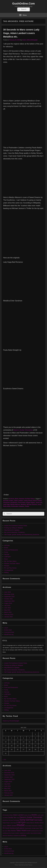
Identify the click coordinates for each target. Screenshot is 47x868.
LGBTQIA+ (8, 557)
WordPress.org (9, 634)
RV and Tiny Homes (10, 568)
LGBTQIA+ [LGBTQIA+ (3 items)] (21, 822)
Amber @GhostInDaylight (30, 40)
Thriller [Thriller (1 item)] (41, 828)
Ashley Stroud (28, 501)
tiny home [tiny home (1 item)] (5, 831)
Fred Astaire (22, 503)
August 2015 (8, 603)
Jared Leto (39, 503)
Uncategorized (9, 570)
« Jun (4, 759)
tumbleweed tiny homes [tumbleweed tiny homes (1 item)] (37, 831)
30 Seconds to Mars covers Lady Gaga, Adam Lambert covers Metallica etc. (21, 33)
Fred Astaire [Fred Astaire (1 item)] (16, 820)
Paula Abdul (7, 506)
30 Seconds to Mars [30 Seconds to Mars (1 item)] (8, 815)
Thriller (27, 506)
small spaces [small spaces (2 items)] (20, 828)
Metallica (23, 504)
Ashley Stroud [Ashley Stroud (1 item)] (28, 815)
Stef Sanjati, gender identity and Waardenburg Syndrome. (22, 535)
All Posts (12, 499)
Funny (6, 552)
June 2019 (7, 592)
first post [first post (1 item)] (11, 820)
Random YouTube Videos (27, 499)
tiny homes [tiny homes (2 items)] (12, 831)
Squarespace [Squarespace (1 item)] (28, 828)
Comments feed (9, 632)
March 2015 (8, 612)
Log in (6, 628)
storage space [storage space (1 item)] (35, 828)
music (40, 504)
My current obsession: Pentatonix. (15, 532)
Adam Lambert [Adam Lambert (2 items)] (18, 815)
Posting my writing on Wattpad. (14, 528)
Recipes (7, 566)
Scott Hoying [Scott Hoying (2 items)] (10, 828)
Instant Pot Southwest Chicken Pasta (16, 526)
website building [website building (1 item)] (37, 833)
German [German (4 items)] (30, 820)
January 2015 (8, 617)
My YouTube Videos (10, 561)
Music (17, 499)
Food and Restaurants (11, 550)
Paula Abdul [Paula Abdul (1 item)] (28, 826)
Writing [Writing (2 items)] (24, 835)
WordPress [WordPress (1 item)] (10, 836)
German (7, 554)
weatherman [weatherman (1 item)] (23, 833)
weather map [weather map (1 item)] (29, 833)
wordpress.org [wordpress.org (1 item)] (17, 836)
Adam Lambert (19, 501)
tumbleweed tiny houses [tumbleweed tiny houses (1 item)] (9, 833)
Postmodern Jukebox (18, 506)
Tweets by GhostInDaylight (11, 721)
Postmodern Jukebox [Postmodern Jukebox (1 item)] (37, 826)
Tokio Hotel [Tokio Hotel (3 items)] (21, 830)
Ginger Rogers (31, 503)
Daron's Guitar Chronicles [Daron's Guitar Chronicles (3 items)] (31, 817)
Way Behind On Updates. (12, 530)
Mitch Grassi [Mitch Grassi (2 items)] (12, 826)
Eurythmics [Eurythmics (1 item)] (5, 820)
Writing (6, 572)
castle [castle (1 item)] (39, 815)
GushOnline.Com (23, 4)
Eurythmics (14, 503)
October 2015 (8, 599)
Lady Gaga (6, 504)
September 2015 (9, 601)
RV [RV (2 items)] (4, 828)
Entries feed (8, 630)
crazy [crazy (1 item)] (18, 818)
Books (6, 548)
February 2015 (9, 614)
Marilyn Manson (15, 504)
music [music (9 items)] (21, 825)
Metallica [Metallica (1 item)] (37, 823)
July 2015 (7, 606)
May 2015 (7, 610)
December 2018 (9, 594)
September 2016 (9, 597)
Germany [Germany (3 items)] (38, 820)
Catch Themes (29, 865)
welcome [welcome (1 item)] (5, 836)
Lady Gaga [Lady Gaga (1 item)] (13, 823)
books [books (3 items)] (34, 815)
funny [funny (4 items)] (22, 820)
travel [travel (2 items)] (28, 831)
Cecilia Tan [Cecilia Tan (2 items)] (12, 817)
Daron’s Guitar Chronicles (23, 430)
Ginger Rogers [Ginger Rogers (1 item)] (6, 823)
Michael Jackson (32, 504)
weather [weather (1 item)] (17, 833)
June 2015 (7, 608)
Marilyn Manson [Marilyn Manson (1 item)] (30, 823)
